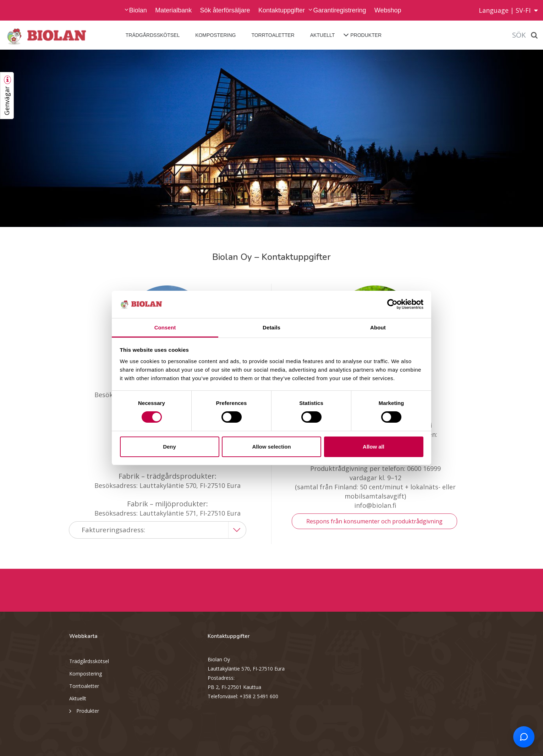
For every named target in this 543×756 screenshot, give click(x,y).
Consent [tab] (165, 327)
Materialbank (173, 10)
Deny (169, 447)
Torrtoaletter (273, 35)
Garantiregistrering (339, 10)
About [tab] (378, 327)
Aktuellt (323, 35)
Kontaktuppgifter (282, 10)
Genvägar (7, 101)
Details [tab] (271, 327)
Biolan (138, 10)
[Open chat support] (524, 737)
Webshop (388, 10)
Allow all (374, 447)
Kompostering (215, 35)
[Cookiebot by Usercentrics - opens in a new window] (392, 304)
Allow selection (271, 447)
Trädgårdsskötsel (153, 35)
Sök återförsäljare (225, 10)
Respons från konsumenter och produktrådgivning (374, 521)
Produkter (366, 35)
